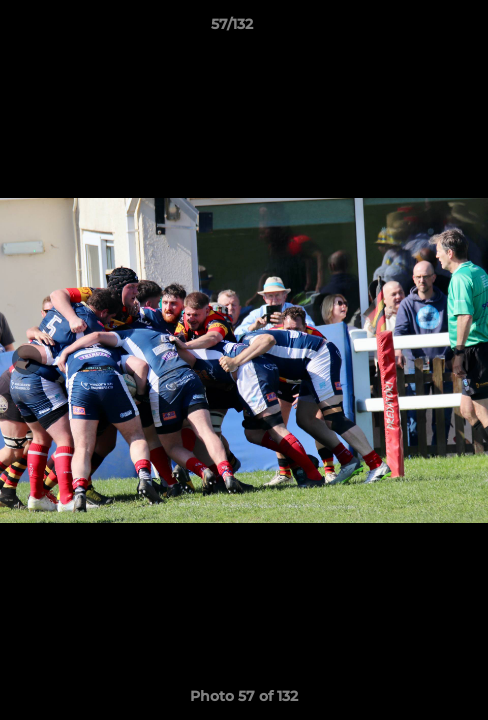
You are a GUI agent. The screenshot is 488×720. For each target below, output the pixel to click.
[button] (416, 29)
